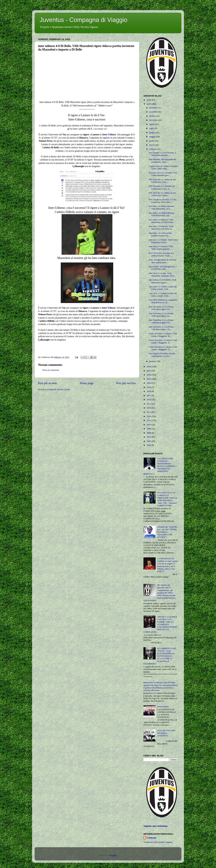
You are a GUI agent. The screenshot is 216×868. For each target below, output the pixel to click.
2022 (149, 375)
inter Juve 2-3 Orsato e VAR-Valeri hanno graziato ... (161, 248)
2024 (149, 367)
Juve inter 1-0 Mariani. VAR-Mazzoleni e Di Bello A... (161, 228)
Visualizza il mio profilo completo (158, 842)
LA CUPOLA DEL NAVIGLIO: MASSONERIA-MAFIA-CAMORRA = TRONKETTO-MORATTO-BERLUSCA (160, 466)
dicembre (154, 108)
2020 (149, 383)
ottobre (153, 116)
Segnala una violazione (156, 826)
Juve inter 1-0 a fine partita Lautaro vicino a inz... (160, 234)
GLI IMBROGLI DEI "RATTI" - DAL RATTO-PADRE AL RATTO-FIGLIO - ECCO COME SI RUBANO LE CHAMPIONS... (160, 656)
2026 (149, 100)
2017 (149, 396)
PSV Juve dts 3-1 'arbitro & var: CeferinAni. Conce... (162, 194)
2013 (149, 412)
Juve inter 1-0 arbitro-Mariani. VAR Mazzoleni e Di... (162, 214)
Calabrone (152, 838)
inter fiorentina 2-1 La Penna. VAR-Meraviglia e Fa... (161, 308)
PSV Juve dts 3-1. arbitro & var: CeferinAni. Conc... (162, 181)
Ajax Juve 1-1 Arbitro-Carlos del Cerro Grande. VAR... (163, 288)
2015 (149, 404)
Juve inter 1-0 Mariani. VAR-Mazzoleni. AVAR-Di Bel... (162, 221)
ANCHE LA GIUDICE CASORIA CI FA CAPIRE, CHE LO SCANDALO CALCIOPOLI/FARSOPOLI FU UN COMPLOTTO (160, 625)
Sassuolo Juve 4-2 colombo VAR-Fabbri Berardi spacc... (163, 174)
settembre (154, 120)
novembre (154, 112)
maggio (153, 137)
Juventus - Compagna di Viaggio (84, 20)
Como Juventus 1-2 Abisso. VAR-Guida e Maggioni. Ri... (163, 335)
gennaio (153, 361)
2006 (149, 441)
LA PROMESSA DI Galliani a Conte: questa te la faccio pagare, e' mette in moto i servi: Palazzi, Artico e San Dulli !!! (167, 565)
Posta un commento (51, 370)
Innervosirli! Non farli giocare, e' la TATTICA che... (163, 268)
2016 (149, 400)
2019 (149, 387)
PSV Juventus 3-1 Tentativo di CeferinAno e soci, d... (162, 187)
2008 (149, 433)
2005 (149, 445)
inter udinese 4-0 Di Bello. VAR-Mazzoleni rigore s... (163, 281)
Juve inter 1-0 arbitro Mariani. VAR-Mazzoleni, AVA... (161, 207)
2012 (149, 416)
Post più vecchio (126, 383)
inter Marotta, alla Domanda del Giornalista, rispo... (162, 161)
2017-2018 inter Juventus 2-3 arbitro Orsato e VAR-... (161, 254)
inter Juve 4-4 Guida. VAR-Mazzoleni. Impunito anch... (162, 275)
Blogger (113, 855)
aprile (152, 141)
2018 (149, 391)
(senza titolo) (163, 707)
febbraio (153, 149)
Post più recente (48, 383)
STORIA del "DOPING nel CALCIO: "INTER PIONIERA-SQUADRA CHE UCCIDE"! (167, 532)
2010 (149, 425)
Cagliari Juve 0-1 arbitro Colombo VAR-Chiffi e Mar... (163, 167)
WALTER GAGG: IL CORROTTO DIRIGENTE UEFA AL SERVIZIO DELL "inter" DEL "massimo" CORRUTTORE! (167, 499)
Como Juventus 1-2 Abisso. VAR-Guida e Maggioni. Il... (163, 341)
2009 (149, 429)
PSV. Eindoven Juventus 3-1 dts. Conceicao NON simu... (163, 201)
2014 (149, 408)
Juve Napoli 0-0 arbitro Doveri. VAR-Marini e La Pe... (162, 355)
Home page (87, 383)
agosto (152, 124)
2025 (149, 104)
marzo (152, 145)
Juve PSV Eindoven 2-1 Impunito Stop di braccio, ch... (163, 301)
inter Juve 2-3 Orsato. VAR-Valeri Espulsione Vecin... (163, 241)
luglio (152, 128)
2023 (149, 371)
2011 (149, 420)
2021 (149, 379)
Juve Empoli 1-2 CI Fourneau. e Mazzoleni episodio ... (162, 154)
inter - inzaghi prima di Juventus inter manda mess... (162, 261)
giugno (153, 133)
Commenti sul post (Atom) (59, 389)
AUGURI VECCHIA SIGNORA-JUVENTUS (166, 733)
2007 (149, 437)
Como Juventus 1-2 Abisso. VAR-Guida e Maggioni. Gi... (163, 348)
